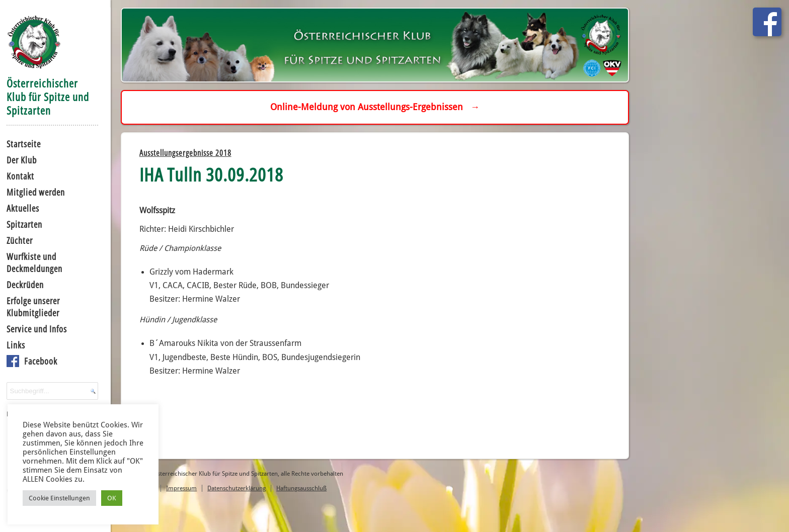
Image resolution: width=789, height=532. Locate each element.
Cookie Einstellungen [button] (59, 498)
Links (16, 345)
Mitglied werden (36, 192)
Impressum (181, 488)
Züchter (20, 240)
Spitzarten (24, 224)
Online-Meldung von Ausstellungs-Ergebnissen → (375, 107)
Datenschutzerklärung (236, 488)
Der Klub (22, 160)
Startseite (24, 144)
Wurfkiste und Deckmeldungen (34, 262)
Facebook (41, 361)
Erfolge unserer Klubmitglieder (33, 307)
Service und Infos (37, 329)
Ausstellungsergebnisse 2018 (185, 153)
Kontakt (20, 176)
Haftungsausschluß (301, 488)
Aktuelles (23, 208)
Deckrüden (25, 285)
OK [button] (112, 498)
